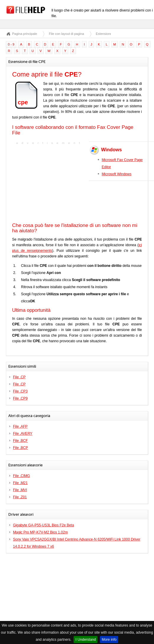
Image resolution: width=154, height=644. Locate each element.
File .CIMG (21, 476)
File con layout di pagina (66, 34)
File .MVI (20, 490)
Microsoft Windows (117, 174)
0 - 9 (11, 44)
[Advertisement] (49, 183)
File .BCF (20, 441)
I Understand (86, 640)
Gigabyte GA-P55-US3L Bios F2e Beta (43, 525)
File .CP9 (20, 398)
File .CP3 (20, 391)
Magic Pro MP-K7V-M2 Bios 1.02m (40, 532)
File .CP (19, 377)
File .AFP (20, 426)
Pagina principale (25, 34)
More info (109, 640)
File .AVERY (23, 434)
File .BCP (21, 448)
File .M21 (20, 483)
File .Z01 (20, 497)
